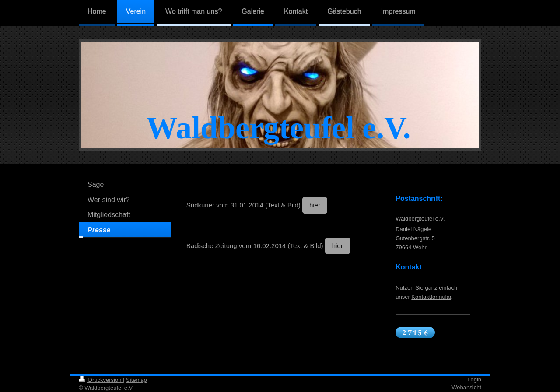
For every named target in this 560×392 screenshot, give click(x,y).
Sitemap (136, 380)
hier (315, 205)
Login (474, 380)
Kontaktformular (431, 297)
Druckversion (101, 380)
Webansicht (466, 387)
